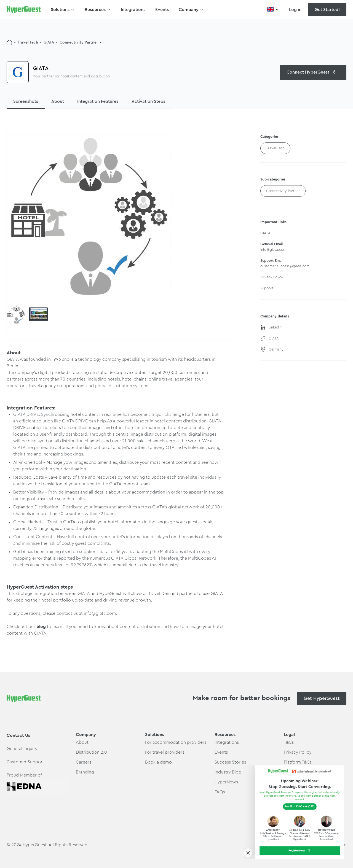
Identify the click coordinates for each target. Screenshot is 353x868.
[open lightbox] (89, 217)
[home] (24, 10)
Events (162, 10)
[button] (63, 10)
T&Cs (289, 742)
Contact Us (18, 735)
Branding (85, 772)
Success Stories (230, 762)
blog (42, 627)
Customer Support (25, 762)
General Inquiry (22, 749)
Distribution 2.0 (91, 752)
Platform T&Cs (298, 762)
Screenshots (26, 101)
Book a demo (158, 762)
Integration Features (98, 101)
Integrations (133, 10)
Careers (84, 762)
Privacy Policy (298, 752)
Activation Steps (148, 101)
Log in (295, 10)
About (58, 101)
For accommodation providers (176, 742)
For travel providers (165, 752)
